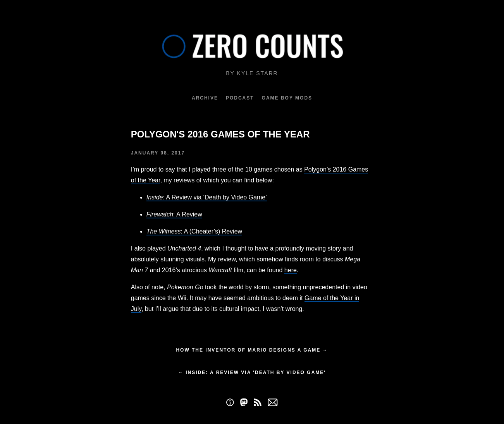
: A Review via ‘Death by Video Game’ (207, 197)
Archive (205, 98)
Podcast (240, 98)
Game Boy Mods (287, 98)
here (291, 270)
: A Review (174, 214)
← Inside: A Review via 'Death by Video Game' (252, 373)
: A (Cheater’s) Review (194, 231)
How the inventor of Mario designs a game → (252, 350)
